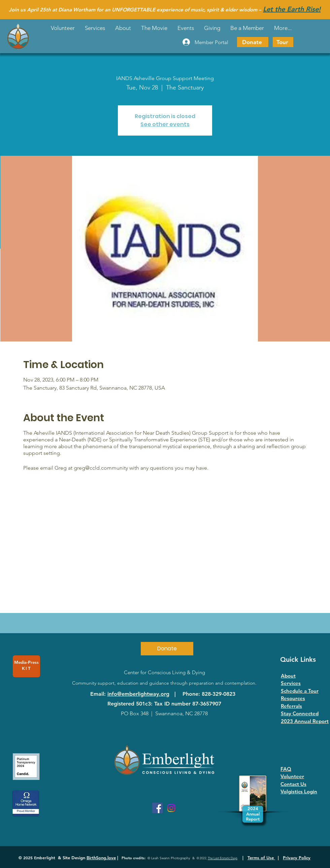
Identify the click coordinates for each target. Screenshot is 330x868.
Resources (293, 698)
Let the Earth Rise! (292, 9)
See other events (165, 124)
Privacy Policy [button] (297, 858)
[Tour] (283, 42)
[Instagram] (171, 808)
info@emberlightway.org (138, 694)
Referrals (291, 706)
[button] (186, 28)
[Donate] (253, 42)
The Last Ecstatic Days (223, 858)
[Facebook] (157, 808)
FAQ (286, 769)
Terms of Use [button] (261, 858)
